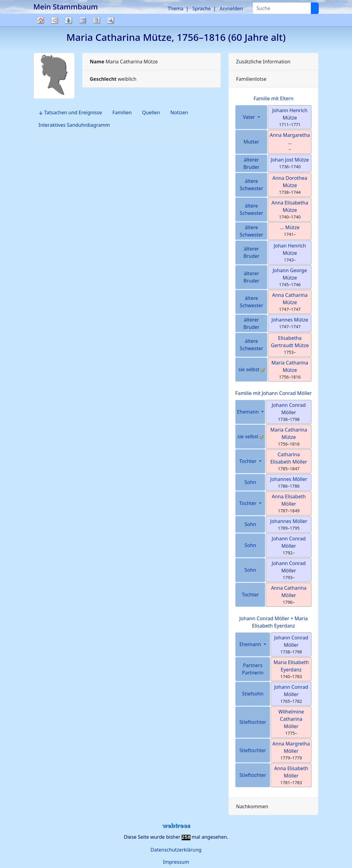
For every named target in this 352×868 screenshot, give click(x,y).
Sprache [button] (201, 9)
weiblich (113, 79)
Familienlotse (251, 79)
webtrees (176, 826)
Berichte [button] (97, 20)
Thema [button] (176, 9)
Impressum (176, 862)
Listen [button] (69, 20)
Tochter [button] (249, 461)
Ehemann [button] (248, 412)
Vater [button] (250, 117)
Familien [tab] (122, 112)
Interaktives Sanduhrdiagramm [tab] (74, 125)
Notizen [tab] (179, 112)
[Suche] (315, 8)
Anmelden (231, 9)
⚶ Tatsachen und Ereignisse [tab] (70, 112)
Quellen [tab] (151, 112)
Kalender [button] (83, 20)
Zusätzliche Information (263, 62)
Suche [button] (111, 20)
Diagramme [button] (55, 20)
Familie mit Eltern (274, 98)
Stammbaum (41, 26)
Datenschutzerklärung (176, 850)
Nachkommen (252, 806)
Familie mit (274, 393)
